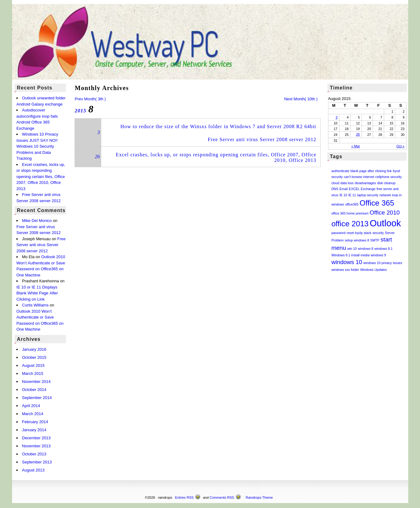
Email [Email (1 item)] (344, 189)
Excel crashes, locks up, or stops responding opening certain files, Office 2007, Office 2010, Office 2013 (41, 177)
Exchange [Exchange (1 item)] (368, 189)
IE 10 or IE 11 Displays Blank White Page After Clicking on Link (37, 293)
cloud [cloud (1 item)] (335, 183)
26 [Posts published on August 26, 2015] (358, 134)
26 (97, 156)
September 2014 (37, 398)
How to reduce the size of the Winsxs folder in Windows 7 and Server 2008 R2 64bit (218, 126)
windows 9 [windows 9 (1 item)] (378, 255)
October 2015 (34, 357)
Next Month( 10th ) (301, 99)
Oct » (401, 146)
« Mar (356, 146)
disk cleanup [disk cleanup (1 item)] (386, 183)
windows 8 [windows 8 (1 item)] (366, 249)
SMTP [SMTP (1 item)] (375, 240)
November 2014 (36, 382)
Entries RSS (184, 497)
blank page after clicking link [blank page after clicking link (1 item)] (371, 171)
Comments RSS (222, 497)
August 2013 (33, 470)
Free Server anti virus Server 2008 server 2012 (262, 139)
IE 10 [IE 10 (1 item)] (343, 195)
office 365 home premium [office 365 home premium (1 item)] (350, 213)
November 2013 (36, 446)
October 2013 (34, 454)
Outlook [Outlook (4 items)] (385, 223)
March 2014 (33, 414)
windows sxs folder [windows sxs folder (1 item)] (345, 270)
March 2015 (33, 373)
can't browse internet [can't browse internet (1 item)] (359, 177)
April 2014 (31, 406)
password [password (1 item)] (339, 233)
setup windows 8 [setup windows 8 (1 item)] (357, 240)
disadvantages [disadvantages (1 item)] (365, 183)
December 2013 (36, 438)
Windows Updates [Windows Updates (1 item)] (374, 270)
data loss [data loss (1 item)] (347, 183)
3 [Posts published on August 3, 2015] (336, 117)
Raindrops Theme (259, 497)
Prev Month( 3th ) (90, 99)
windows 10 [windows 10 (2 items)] (347, 262)
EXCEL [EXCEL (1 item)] (354, 189)
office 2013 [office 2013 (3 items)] (350, 224)
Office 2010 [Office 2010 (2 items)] (385, 213)
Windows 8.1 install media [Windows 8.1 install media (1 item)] (351, 255)
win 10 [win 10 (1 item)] (352, 249)
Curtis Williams (35, 305)
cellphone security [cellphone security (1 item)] (389, 177)
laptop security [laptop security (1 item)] (368, 195)
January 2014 (34, 430)
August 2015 (33, 365)
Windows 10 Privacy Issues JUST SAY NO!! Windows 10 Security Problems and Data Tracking (37, 146)
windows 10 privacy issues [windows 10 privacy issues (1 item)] (383, 263)
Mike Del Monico (37, 221)
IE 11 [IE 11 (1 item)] (352, 195)
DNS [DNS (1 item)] (335, 189)
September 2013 (37, 462)
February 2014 (35, 422)
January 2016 (34, 349)
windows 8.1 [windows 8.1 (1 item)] (384, 249)
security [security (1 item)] (378, 233)
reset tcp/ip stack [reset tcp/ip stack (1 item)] (359, 233)
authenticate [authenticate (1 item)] (340, 171)
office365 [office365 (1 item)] (352, 204)
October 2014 (34, 390)
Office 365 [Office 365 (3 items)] (377, 203)
